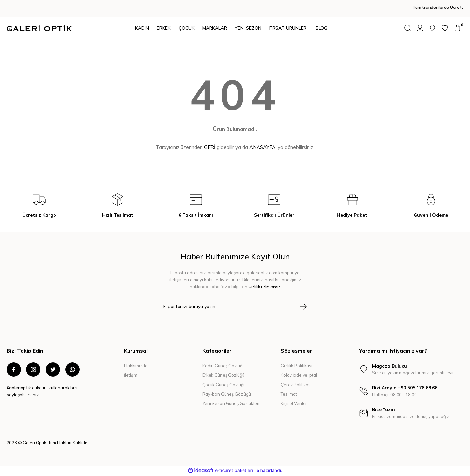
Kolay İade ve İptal (299, 375)
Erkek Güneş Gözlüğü (223, 375)
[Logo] (39, 28)
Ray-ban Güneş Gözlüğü (227, 394)
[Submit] (303, 307)
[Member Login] (420, 28)
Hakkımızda (136, 366)
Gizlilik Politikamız (264, 287)
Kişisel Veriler (294, 403)
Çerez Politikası (296, 385)
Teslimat (289, 394)
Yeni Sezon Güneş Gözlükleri (231, 403)
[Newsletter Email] (235, 311)
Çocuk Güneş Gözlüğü (224, 385)
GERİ (210, 147)
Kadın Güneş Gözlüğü (224, 366)
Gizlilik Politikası (297, 366)
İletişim (131, 375)
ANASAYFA (262, 147)
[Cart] (457, 28)
